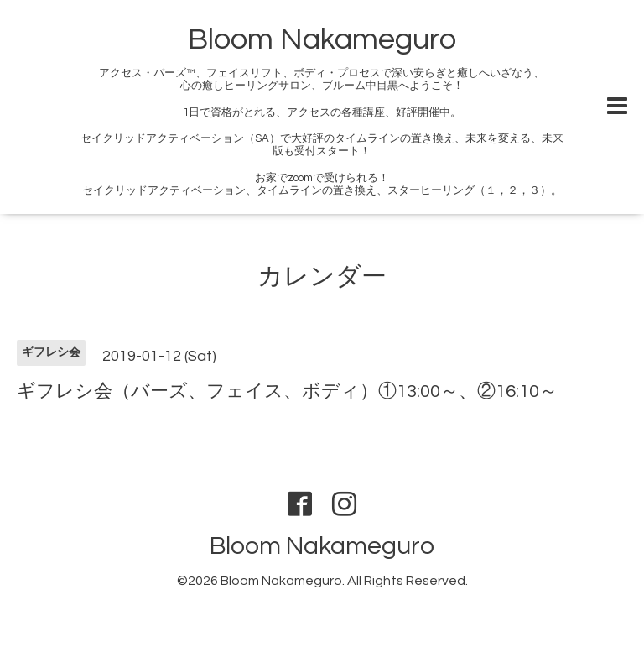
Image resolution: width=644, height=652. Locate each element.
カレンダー (322, 276)
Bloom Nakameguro (322, 39)
